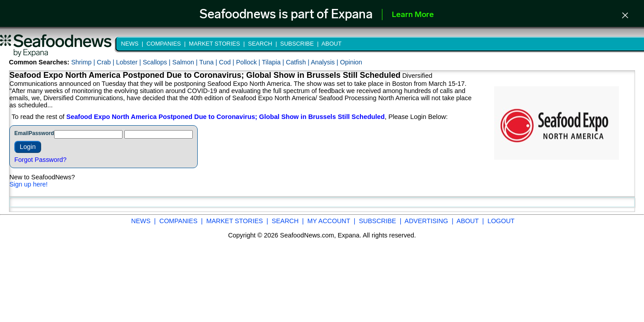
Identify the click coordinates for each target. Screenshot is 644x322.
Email (21, 133)
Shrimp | (84, 62)
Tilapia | (274, 62)
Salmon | (186, 62)
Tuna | (209, 62)
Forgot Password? (40, 160)
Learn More (413, 15)
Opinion (351, 62)
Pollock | (249, 62)
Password (41, 133)
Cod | (228, 62)
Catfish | (298, 62)
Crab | (106, 62)
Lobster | (129, 62)
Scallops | (157, 62)
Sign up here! (29, 184)
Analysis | (325, 62)
